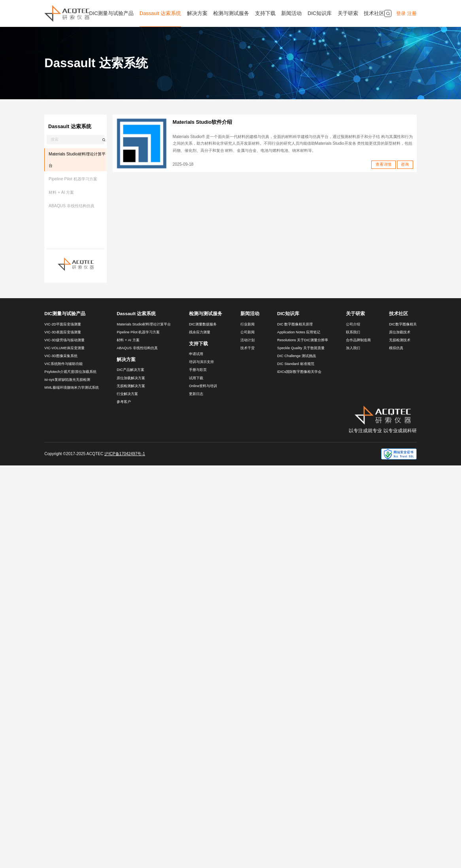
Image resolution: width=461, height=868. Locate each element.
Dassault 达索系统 (160, 13)
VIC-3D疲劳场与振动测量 (64, 340)
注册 (412, 13)
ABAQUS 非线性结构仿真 (72, 206)
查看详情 (384, 164)
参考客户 (124, 402)
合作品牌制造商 (358, 340)
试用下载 (196, 378)
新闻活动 (291, 13)
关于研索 (348, 13)
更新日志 (196, 394)
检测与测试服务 (231, 13)
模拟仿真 (396, 348)
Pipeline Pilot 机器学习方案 (73, 179)
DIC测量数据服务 (203, 324)
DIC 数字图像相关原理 (295, 324)
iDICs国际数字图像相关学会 (299, 372)
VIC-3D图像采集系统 (61, 356)
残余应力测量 (200, 332)
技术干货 (248, 348)
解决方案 (197, 13)
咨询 (405, 164)
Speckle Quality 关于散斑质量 (301, 348)
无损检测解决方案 (131, 386)
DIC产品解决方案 (130, 370)
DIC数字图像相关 (403, 324)
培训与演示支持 (201, 362)
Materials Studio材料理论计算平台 (77, 160)
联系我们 (353, 332)
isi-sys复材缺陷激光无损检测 (67, 380)
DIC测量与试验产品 (112, 13)
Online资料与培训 (203, 386)
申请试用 (196, 354)
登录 (401, 13)
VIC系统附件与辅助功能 (63, 364)
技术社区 (374, 13)
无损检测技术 (400, 340)
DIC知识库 (320, 13)
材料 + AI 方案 (61, 192)
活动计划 (248, 340)
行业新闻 (248, 324)
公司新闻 (248, 332)
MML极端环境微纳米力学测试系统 (71, 388)
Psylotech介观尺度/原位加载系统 (70, 372)
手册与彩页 (198, 370)
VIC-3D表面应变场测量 (63, 332)
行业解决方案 (127, 394)
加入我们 (353, 348)
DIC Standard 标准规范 (296, 364)
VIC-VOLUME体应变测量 (64, 348)
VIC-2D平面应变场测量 (63, 324)
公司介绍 (353, 324)
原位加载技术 (400, 332)
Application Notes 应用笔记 (299, 332)
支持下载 (265, 13)
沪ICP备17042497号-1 (125, 454)
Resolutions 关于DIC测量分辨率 (303, 340)
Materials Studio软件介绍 (202, 122)
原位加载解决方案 (131, 378)
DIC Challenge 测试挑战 (297, 356)
